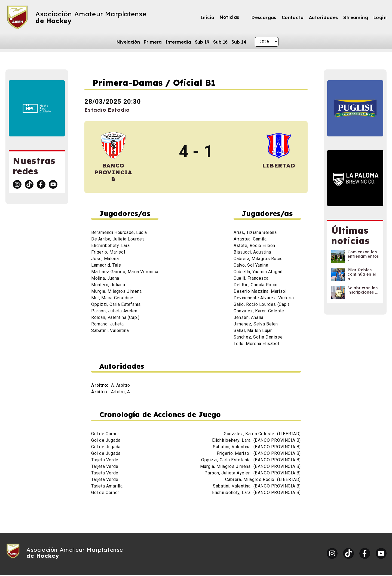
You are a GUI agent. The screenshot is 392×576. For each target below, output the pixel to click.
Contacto (293, 17)
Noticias (229, 17)
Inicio (207, 17)
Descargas (264, 17)
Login (380, 17)
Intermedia (178, 42)
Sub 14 (239, 42)
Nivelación (128, 42)
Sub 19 (202, 42)
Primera (153, 42)
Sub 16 (220, 42)
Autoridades (323, 17)
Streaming (356, 17)
